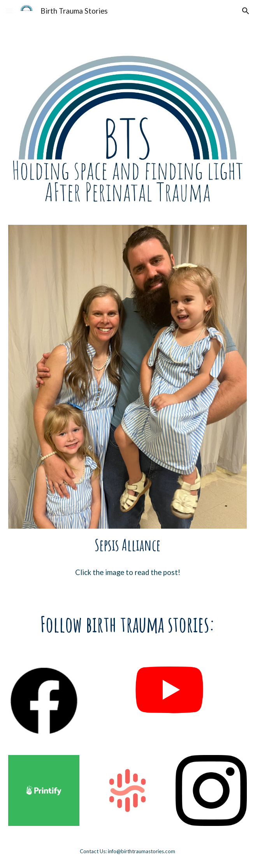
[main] (127, 545)
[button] (9, 11)
